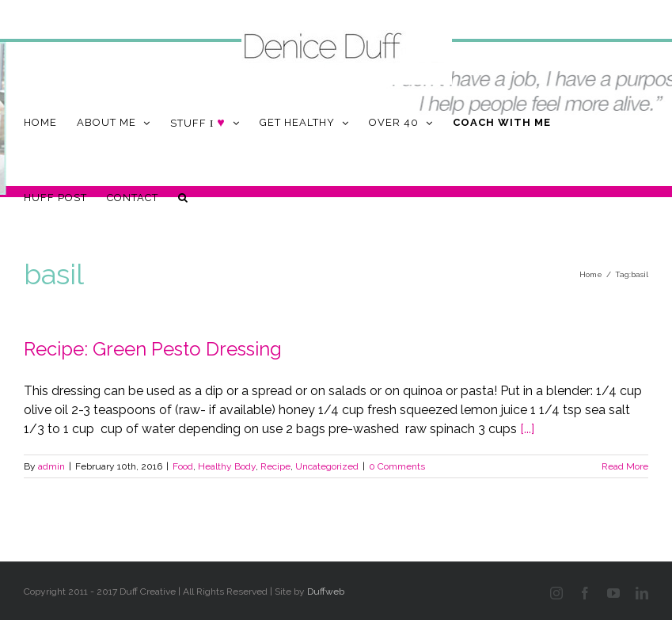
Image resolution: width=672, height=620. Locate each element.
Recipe (275, 466)
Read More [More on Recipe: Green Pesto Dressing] (625, 466)
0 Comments (397, 466)
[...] (527, 429)
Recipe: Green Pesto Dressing (153, 349)
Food (183, 466)
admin (51, 466)
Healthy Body (227, 466)
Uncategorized (327, 466)
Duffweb (326, 591)
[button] (183, 198)
